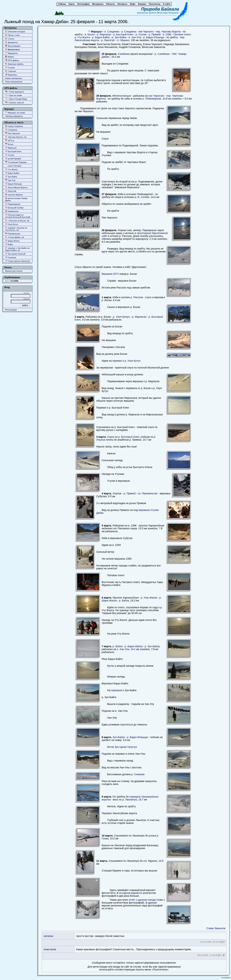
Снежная (11, 257)
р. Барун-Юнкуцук (154, 37)
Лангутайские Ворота (16, 187)
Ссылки (10, 68)
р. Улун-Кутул (121, 317)
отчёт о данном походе (142, 900)
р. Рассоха (137, 297)
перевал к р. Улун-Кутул (127, 361)
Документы (12, 42)
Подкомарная (13, 204)
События (10, 71)
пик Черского (146, 32)
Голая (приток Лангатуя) (18, 261)
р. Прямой (155, 34)
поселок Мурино (14, 195)
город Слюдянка (14, 126)
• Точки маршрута (15, 92)
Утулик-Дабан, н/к (15, 237)
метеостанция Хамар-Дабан (17, 199)
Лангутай (11, 191)
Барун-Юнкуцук (14, 184)
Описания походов (15, 31)
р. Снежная (138, 774)
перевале (117, 690)
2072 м (10, 141)
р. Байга (124, 601)
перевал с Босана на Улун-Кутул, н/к (16, 229)
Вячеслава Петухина (168, 13)
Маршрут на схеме (15, 113)
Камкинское (12, 211)
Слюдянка (11, 130)
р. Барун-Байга (101, 37)
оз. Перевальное (148, 493)
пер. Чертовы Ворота (168, 32)
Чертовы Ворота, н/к (16, 137)
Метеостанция (122, 96)
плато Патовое (13, 166)
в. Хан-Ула (135, 37)
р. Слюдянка (129, 32)
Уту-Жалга (11, 169)
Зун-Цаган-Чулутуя (126, 747)
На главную (226, 978)
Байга (9, 244)
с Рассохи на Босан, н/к (17, 221)
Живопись (11, 75)
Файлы (10, 57)
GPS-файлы (12, 60)
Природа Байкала (160, 9)
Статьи (10, 39)
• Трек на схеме (14, 95)
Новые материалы (14, 78)
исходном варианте (131, 893)
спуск (148, 297)
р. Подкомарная (152, 99)
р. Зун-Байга (119, 37)
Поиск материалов (14, 82)
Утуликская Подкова (16, 162)
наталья (48, 936)
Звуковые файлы (14, 64)
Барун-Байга (12, 173)
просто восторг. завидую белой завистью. (101, 936)
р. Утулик (141, 34)
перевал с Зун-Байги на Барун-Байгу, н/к (17, 249)
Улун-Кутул (12, 224)
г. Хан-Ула (123, 649)
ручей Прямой (13, 159)
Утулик (10, 155)
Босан (9, 144)
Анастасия (50, 949)
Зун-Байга (11, 177)
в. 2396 (167, 34)
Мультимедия (13, 46)
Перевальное (13, 234)
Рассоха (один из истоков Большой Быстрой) (18, 216)
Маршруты (11, 53)
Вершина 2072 (110, 274)
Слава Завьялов (216, 928)
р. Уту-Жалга (82, 37)
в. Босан (90, 34)
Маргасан (11, 148)
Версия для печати (14, 271)
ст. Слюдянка (112, 32)
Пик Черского (13, 133)
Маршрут (97, 32)
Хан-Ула (10, 180)
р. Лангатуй (108, 40)
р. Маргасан (104, 34)
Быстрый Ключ (13, 151)
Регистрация (11, 310)
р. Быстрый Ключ (123, 34)
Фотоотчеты (12, 49)
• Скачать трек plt (14, 102)
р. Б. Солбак (142, 197)
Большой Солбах (14, 208)
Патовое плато (182, 34)
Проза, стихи (12, 35)
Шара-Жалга (12, 241)
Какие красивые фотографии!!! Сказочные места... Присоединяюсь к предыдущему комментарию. (134, 949)
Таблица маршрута (14, 116)
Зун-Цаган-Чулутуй (15, 254)
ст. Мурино (123, 40)
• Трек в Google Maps (16, 99)
